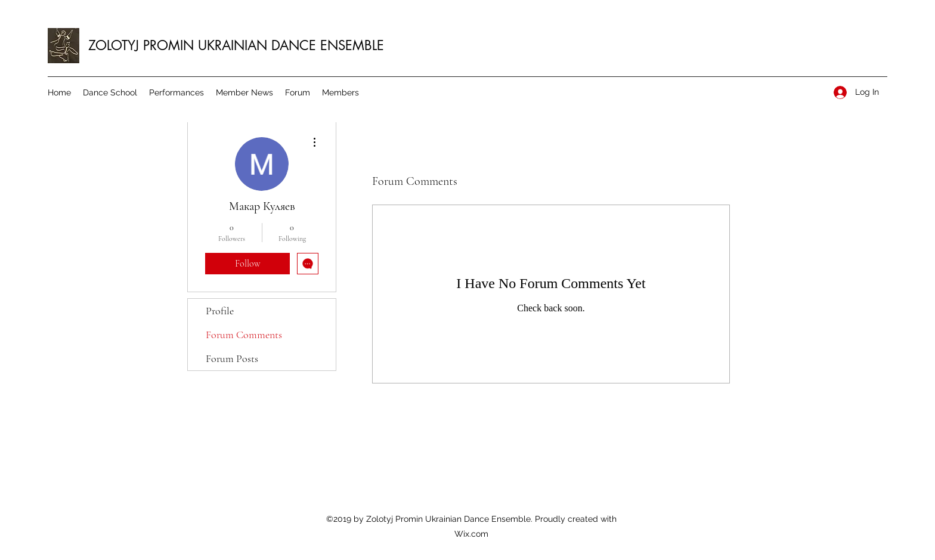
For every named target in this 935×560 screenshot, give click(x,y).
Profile (220, 311)
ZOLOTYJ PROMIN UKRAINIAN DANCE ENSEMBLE (236, 45)
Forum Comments (244, 335)
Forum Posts (232, 358)
